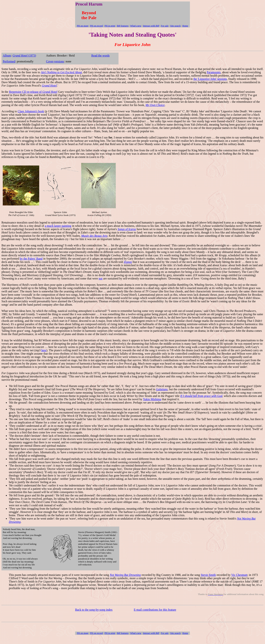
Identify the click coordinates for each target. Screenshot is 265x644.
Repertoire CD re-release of (33, 92)
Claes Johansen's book (31, 111)
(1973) (24, 56)
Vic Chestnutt (239, 575)
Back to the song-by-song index (94, 610)
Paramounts (214, 72)
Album (7, 56)
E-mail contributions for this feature (155, 610)
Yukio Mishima (152, 399)
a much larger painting (58, 226)
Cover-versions (55, 61)
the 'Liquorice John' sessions (210, 79)
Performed (9, 61)
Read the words (100, 56)
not (100, 278)
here (44, 350)
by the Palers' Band (31, 259)
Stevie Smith (208, 575)
